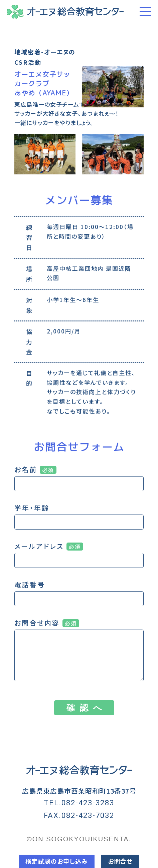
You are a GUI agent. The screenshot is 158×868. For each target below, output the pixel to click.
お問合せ (120, 861)
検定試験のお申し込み (57, 861)
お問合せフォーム (79, 447)
